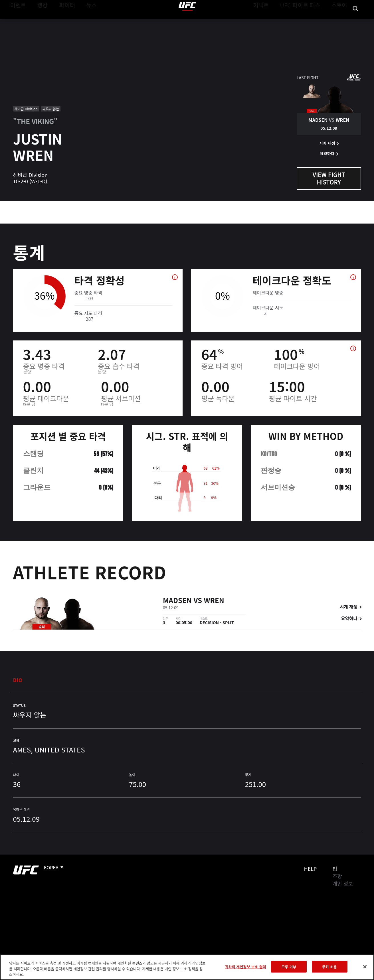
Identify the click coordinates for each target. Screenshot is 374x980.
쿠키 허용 (329, 966)
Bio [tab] (18, 680)
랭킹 (38, 22)
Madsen (177, 601)
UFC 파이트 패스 (307, 22)
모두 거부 (289, 966)
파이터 (62, 22)
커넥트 (274, 22)
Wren (214, 601)
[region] (187, 967)
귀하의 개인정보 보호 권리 (245, 966)
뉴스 (84, 22)
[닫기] (365, 967)
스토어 (341, 22)
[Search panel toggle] (355, 22)
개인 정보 (343, 883)
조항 (337, 876)
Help (311, 869)
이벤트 (17, 22)
